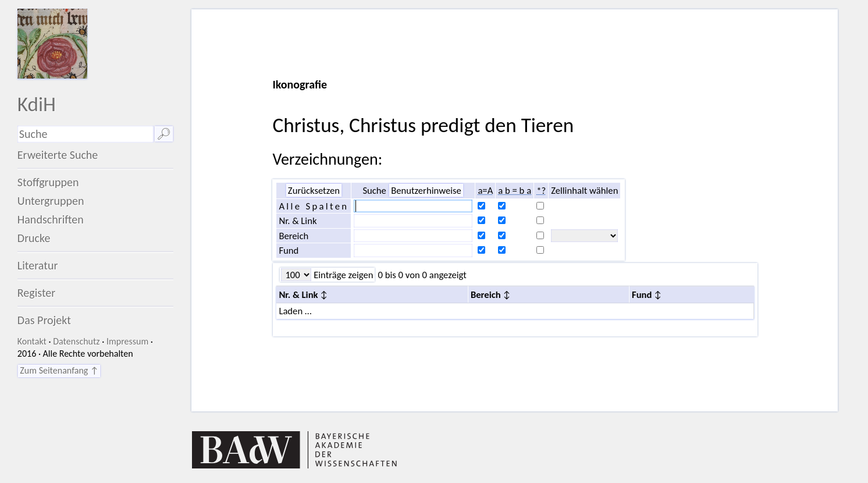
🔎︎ (164, 134)
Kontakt (32, 341)
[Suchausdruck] (86, 134)
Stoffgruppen (48, 182)
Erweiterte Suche (58, 155)
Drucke (34, 238)
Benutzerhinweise (426, 190)
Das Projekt (44, 320)
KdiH (37, 104)
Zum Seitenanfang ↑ (59, 370)
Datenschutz (76, 341)
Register (36, 293)
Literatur (38, 265)
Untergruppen (51, 201)
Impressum (127, 341)
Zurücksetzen (314, 190)
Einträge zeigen (342, 275)
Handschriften (51, 219)
